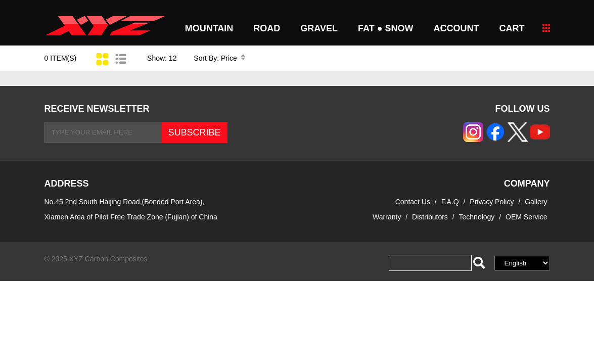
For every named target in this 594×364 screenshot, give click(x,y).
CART (512, 28)
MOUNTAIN (209, 28)
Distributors (430, 217)
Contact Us (413, 202)
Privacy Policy (493, 202)
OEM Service (526, 217)
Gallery (536, 202)
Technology (477, 217)
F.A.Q (450, 202)
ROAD (267, 28)
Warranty (387, 217)
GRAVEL (319, 28)
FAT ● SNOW (386, 28)
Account (456, 28)
